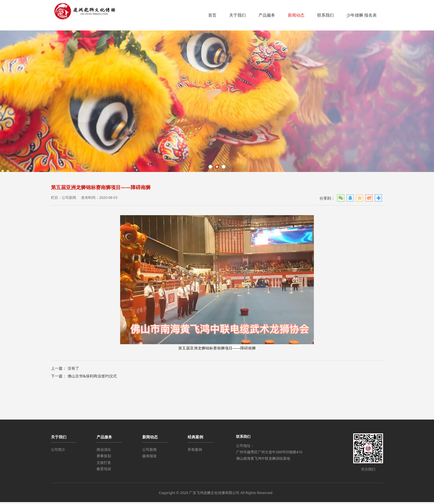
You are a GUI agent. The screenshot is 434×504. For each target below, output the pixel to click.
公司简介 (58, 451)
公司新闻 (149, 451)
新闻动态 (296, 15)
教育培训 (104, 471)
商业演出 (104, 451)
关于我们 (237, 15)
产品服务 (267, 15)
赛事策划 (104, 458)
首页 (212, 15)
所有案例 (195, 451)
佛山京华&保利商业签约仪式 (92, 406)
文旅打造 (104, 464)
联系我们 (325, 15)
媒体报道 (149, 458)
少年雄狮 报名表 (362, 15)
